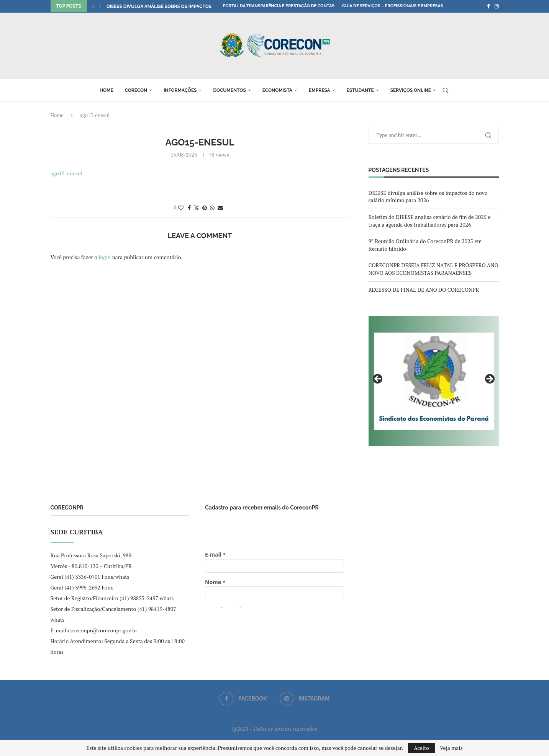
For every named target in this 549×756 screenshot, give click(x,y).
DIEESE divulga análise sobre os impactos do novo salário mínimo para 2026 (428, 197)
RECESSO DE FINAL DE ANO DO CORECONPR (424, 290)
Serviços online (411, 90)
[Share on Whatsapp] (212, 208)
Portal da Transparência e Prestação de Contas (279, 6)
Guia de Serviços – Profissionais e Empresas (393, 6)
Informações (180, 90)
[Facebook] (488, 6)
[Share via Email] (220, 208)
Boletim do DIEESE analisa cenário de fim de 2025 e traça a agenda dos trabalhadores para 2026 (430, 221)
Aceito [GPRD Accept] (421, 748)
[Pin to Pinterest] (205, 208)
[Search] (446, 90)
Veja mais (451, 748)
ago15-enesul (67, 173)
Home (107, 90)
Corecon (136, 90)
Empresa (320, 90)
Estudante (360, 90)
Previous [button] (378, 379)
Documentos (229, 90)
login (105, 257)
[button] (93, 6)
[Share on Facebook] (189, 208)
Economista (277, 90)
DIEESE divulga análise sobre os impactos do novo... (172, 7)
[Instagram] (497, 6)
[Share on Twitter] (197, 208)
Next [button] (489, 379)
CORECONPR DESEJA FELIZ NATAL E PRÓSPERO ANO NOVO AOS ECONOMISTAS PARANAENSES (433, 269)
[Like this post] (181, 208)
